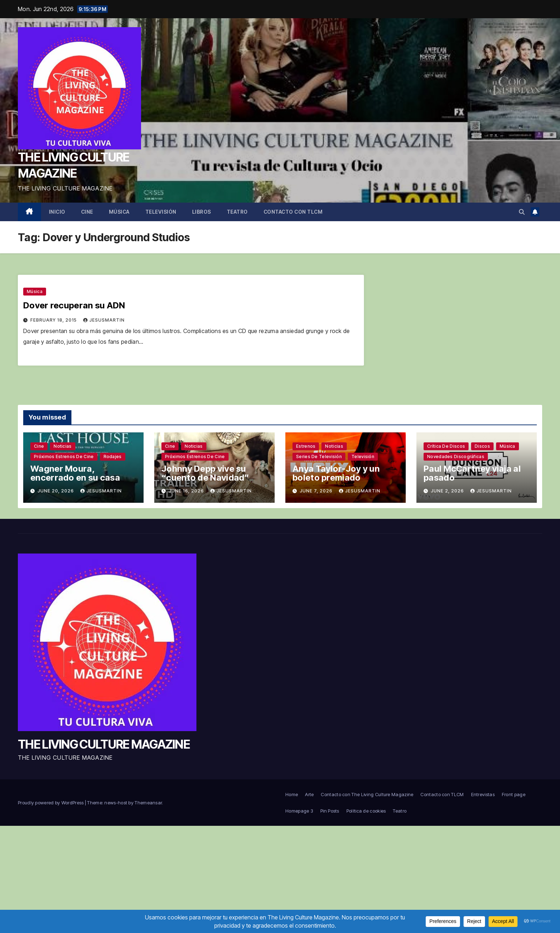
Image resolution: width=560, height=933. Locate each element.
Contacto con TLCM (293, 212)
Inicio (57, 212)
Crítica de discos (446, 446)
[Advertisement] (280, 879)
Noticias (62, 446)
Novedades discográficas (456, 456)
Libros (202, 212)
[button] (522, 212)
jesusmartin (104, 320)
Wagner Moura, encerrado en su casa (75, 473)
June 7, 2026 (317, 491)
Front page (514, 794)
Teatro (237, 212)
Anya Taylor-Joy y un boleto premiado (336, 473)
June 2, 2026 (448, 491)
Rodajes (113, 456)
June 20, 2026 (56, 491)
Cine (87, 212)
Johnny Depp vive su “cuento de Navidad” (205, 473)
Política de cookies (366, 811)
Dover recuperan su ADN (74, 305)
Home (292, 794)
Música (119, 212)
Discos (482, 446)
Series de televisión (319, 456)
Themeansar (148, 803)
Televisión (161, 212)
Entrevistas (483, 794)
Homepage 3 (299, 811)
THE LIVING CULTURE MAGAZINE (104, 744)
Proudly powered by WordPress (51, 803)
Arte (309, 794)
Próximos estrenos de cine (64, 456)
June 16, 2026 (187, 491)
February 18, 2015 (54, 320)
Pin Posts (330, 811)
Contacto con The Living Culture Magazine (367, 794)
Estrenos (306, 446)
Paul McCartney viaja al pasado (472, 473)
